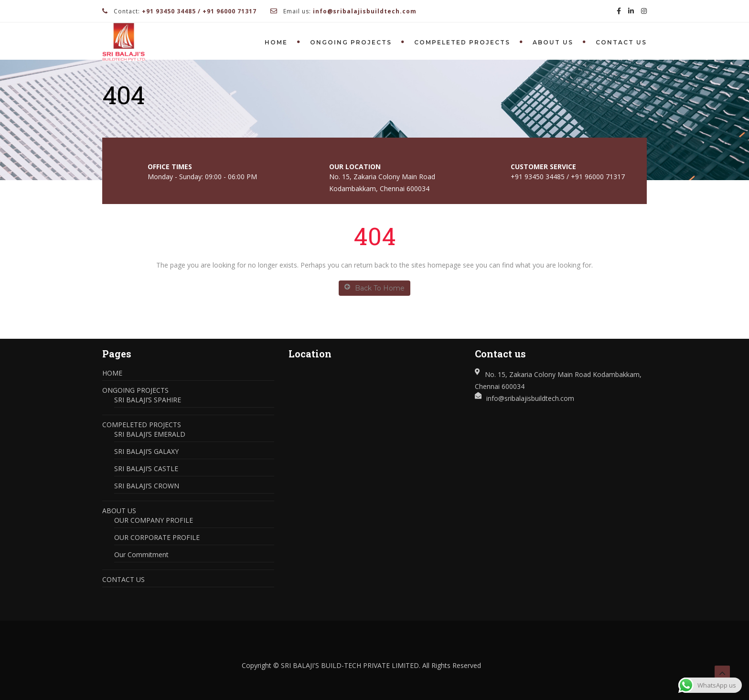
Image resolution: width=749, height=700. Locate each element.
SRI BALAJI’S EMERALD (150, 434)
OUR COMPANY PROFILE (154, 520)
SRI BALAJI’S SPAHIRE (148, 400)
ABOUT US (553, 42)
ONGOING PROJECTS (351, 42)
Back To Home (374, 288)
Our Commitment (141, 555)
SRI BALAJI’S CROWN (147, 486)
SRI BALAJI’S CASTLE (146, 468)
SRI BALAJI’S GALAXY (146, 451)
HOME (276, 42)
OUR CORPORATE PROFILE (157, 537)
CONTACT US (621, 42)
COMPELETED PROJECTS (462, 42)
